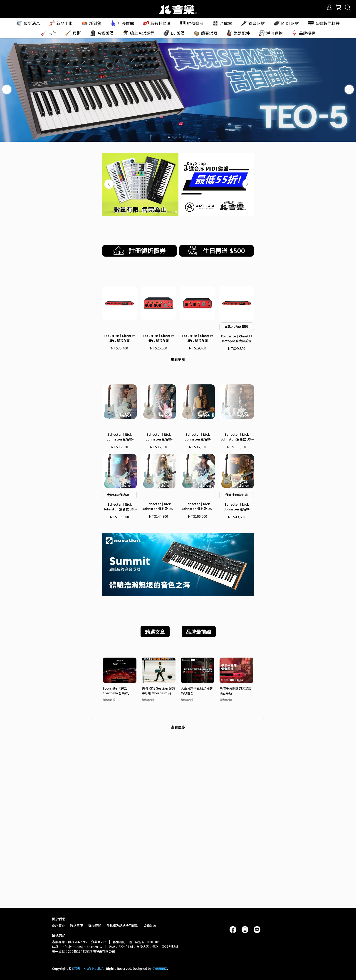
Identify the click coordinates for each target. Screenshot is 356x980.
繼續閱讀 (109, 866)
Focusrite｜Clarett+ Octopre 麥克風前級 (237, 457)
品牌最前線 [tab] (199, 798)
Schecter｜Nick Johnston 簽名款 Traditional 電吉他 (158, 604)
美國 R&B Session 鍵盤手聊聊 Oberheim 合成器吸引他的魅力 (158, 857)
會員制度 (150, 926)
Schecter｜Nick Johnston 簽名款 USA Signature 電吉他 (120, 674)
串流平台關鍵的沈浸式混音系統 (235, 857)
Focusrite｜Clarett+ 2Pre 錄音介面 (198, 457)
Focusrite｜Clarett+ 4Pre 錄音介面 (158, 457)
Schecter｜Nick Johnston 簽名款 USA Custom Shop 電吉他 (237, 604)
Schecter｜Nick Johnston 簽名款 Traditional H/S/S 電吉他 (198, 604)
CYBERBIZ (160, 968)
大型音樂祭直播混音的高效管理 (197, 857)
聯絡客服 (77, 926)
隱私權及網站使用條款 (122, 926)
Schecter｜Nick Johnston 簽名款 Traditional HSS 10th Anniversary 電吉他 (237, 674)
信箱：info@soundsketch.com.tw (77, 947)
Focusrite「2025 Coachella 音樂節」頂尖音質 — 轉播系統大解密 (119, 857)
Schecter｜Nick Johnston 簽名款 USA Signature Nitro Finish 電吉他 (158, 673)
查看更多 (178, 478)
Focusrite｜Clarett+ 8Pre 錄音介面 (119, 457)
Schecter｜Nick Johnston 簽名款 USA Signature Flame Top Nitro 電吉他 (198, 673)
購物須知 (95, 926)
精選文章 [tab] (155, 798)
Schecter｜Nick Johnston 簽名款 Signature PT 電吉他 (119, 604)
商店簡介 (58, 926)
